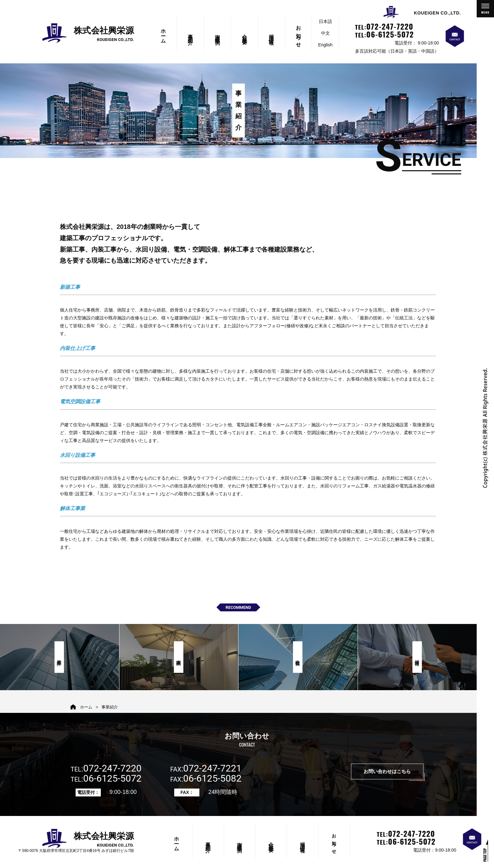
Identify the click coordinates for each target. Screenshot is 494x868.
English (325, 45)
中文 (325, 33)
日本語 (325, 21)
